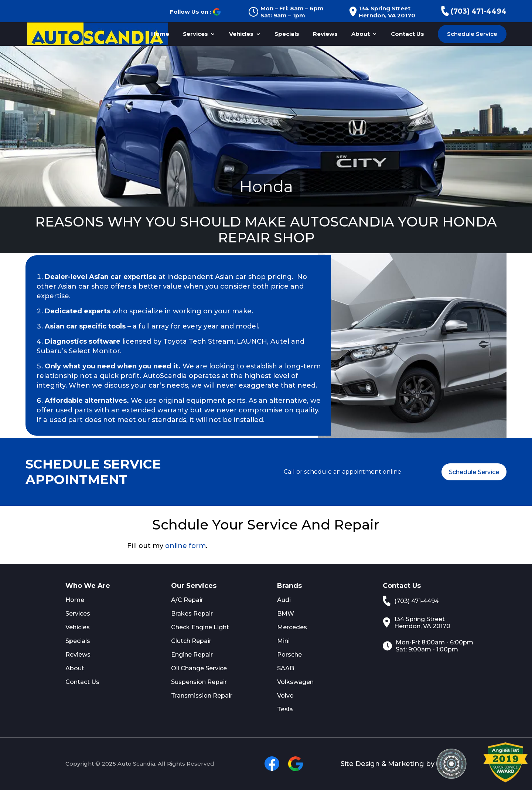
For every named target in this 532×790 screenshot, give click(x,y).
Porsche (289, 655)
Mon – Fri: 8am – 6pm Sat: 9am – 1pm (286, 12)
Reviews (325, 34)
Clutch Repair (191, 641)
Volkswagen (295, 682)
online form (185, 546)
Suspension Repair (199, 682)
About (361, 34)
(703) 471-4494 (474, 11)
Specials (287, 34)
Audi (284, 600)
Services (195, 34)
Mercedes (292, 627)
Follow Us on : (195, 12)
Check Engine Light (200, 627)
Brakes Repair (192, 614)
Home (160, 34)
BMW (286, 614)
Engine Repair (192, 655)
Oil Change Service (199, 668)
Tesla (285, 709)
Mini (283, 641)
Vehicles (241, 34)
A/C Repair (187, 600)
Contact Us (407, 34)
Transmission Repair (202, 696)
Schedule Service (472, 34)
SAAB (286, 668)
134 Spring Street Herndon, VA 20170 (382, 12)
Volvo (285, 696)
